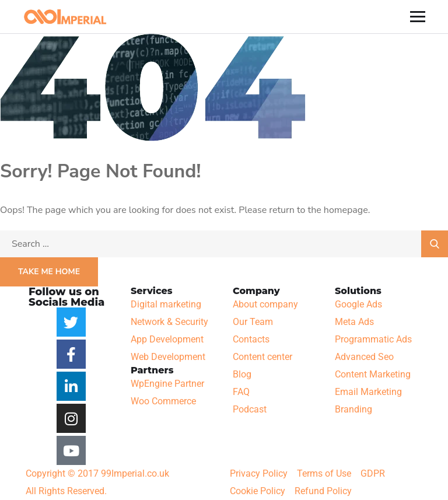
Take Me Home (49, 272)
